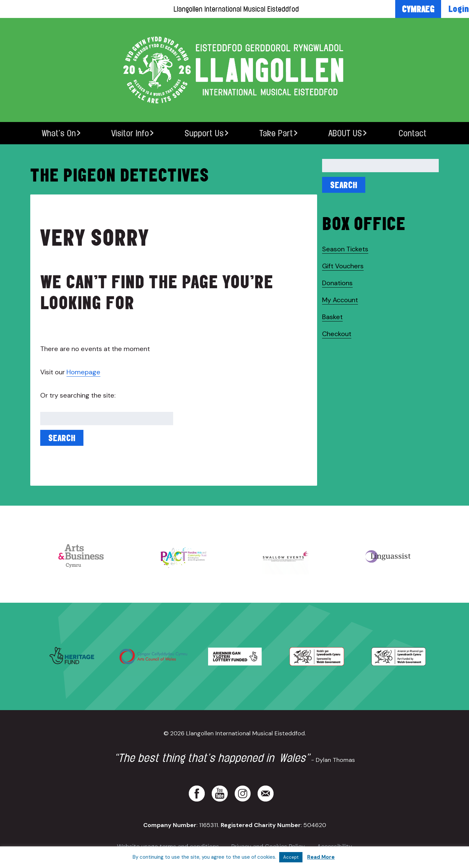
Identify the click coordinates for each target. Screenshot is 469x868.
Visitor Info (130, 133)
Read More (321, 857)
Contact (412, 133)
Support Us (204, 133)
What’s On (59, 133)
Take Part (276, 133)
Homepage (83, 372)
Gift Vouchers (343, 266)
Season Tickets (345, 249)
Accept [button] (291, 857)
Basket (332, 317)
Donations (337, 283)
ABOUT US (345, 133)
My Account (340, 300)
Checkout (337, 334)
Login (459, 9)
